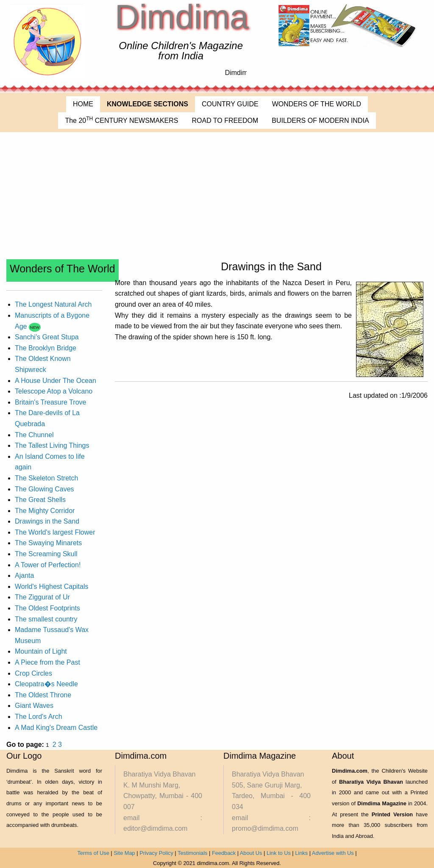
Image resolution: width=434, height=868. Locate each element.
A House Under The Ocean (56, 381)
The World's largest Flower (55, 532)
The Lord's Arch (39, 717)
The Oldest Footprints (47, 608)
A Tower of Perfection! (48, 565)
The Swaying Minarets (48, 543)
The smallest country (46, 619)
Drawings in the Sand (47, 521)
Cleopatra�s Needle (46, 684)
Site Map (124, 853)
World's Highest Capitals (52, 587)
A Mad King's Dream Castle (56, 728)
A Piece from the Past (47, 662)
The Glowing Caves (45, 489)
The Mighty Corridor (45, 511)
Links (301, 853)
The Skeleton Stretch (46, 478)
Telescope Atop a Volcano (54, 391)
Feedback (224, 853)
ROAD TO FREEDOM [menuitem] (225, 121)
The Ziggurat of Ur (42, 597)
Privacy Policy (156, 853)
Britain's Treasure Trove (50, 402)
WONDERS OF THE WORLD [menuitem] (317, 104)
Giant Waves (34, 706)
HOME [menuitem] (83, 104)
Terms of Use (93, 853)
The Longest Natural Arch (53, 304)
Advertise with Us (333, 853)
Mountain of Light (41, 651)
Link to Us (279, 853)
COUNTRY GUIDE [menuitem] (230, 104)
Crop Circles (33, 673)
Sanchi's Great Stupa (47, 337)
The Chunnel (34, 435)
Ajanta (24, 575)
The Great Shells (40, 500)
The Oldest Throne (43, 695)
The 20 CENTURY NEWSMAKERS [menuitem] (121, 120)
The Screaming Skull (46, 554)
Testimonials (192, 853)
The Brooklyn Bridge (46, 348)
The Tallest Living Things (52, 445)
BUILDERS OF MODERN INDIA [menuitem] (320, 121)
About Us (251, 853)
